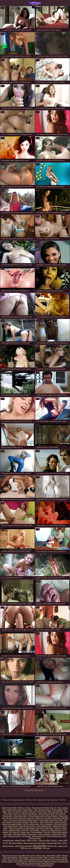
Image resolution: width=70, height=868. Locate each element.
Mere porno (40, 828)
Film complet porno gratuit (12, 810)
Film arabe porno (56, 830)
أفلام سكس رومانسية (59, 840)
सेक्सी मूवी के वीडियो (40, 846)
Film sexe (17, 814)
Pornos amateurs (37, 832)
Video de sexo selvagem (23, 846)
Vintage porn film (14, 836)
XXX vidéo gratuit (20, 862)
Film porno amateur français (28, 820)
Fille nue (65, 855)
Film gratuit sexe (48, 860)
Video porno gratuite (16, 828)
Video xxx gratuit (61, 822)
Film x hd (11, 812)
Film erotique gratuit (44, 826)
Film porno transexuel (60, 818)
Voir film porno (56, 834)
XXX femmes (35, 830)
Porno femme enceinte (20, 822)
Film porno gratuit (57, 820)
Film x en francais (46, 824)
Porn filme (48, 818)
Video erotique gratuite (46, 814)
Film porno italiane (15, 843)
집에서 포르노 (32, 840)
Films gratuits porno (38, 855)
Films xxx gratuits (50, 862)
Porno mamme (57, 810)
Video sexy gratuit (24, 808)
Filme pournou (24, 858)
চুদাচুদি (5, 843)
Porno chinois (28, 810)
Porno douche (44, 820)
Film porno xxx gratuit (15, 860)
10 (39, 790)
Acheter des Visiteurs (45, 866)
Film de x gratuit (22, 812)
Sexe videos (8, 834)
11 (42, 790)
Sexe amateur (26, 836)
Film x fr (53, 808)
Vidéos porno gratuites (59, 832)
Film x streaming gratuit (12, 830)
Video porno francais (11, 826)
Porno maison (7, 816)
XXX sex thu (52, 846)
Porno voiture (33, 834)
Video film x (34, 822)
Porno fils (47, 832)
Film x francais (63, 808)
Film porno (32, 812)
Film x (6, 820)
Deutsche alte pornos (54, 843)
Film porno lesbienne (55, 812)
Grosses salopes (7, 862)
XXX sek (46, 848)
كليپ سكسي (63, 846)
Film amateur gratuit (54, 855)
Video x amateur (44, 834)
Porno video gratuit (46, 822)
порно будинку (20, 840)
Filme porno (49, 828)
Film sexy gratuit (12, 818)
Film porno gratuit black (40, 808)
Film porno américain (29, 814)
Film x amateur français (35, 3)
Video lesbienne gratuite (37, 816)
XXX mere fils (14, 832)
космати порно (8, 840)
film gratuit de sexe (39, 836)
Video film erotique (20, 834)
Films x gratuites (49, 858)
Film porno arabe (35, 838)
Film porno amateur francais (12, 824)
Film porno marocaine (26, 818)
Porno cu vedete (44, 840)
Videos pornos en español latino (34, 843)
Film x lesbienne (52, 816)
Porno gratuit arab (61, 860)
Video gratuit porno (20, 816)
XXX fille (25, 830)
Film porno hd (60, 814)
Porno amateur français (27, 826)
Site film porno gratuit (31, 824)
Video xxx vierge (60, 828)
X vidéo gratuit (29, 828)
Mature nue (39, 818)
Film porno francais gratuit (31, 864)
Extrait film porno (47, 864)
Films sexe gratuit (36, 858)
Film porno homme (61, 824)
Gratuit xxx (45, 830)
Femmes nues (25, 832)
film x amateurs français (43, 810)
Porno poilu (13, 820)
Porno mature (42, 812)
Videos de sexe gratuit (9, 855)
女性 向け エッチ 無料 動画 (31, 848)
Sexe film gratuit (24, 855)
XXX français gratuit (9, 808)
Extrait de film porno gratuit (57, 836)
